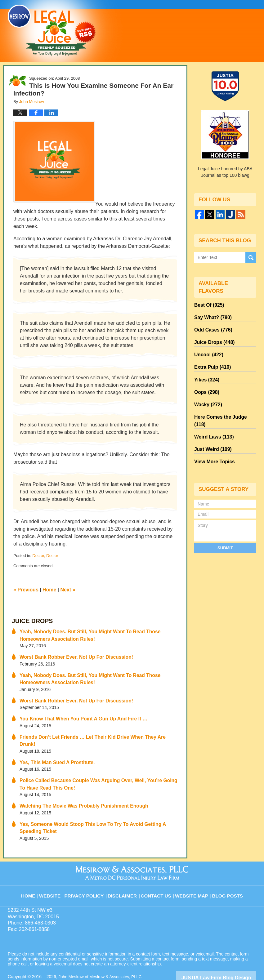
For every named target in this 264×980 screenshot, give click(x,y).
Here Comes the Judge (223, 405)
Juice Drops (30, 620)
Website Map (192, 872)
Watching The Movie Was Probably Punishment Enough (77, 788)
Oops (205, 382)
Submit (225, 523)
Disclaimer (125, 872)
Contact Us (158, 872)
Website (56, 872)
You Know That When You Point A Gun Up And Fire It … (77, 712)
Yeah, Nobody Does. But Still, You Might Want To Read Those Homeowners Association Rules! (97, 633)
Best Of (208, 304)
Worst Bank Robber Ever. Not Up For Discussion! (70, 654)
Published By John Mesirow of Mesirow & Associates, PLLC (201, 27)
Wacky (207, 394)
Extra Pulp (211, 360)
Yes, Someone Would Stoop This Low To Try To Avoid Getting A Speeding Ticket (95, 809)
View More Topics (212, 438)
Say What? (211, 315)
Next (68, 590)
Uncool (207, 349)
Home (49, 590)
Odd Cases (211, 327)
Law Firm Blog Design (227, 958)
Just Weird (211, 427)
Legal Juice (52, 30)
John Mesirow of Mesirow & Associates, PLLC (103, 957)
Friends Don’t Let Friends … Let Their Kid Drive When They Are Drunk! (92, 730)
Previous (26, 590)
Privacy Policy (89, 872)
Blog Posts (227, 872)
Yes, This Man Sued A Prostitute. (53, 747)
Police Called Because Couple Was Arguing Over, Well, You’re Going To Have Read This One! (99, 768)
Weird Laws (212, 416)
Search (251, 257)
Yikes (206, 371)
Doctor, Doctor (45, 556)
